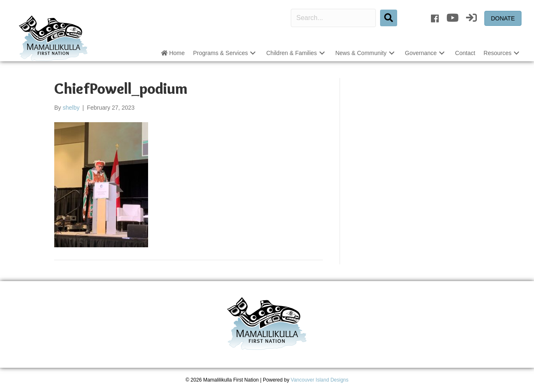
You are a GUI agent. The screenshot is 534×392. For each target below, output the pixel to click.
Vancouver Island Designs (320, 380)
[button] (253, 53)
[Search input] (333, 18)
